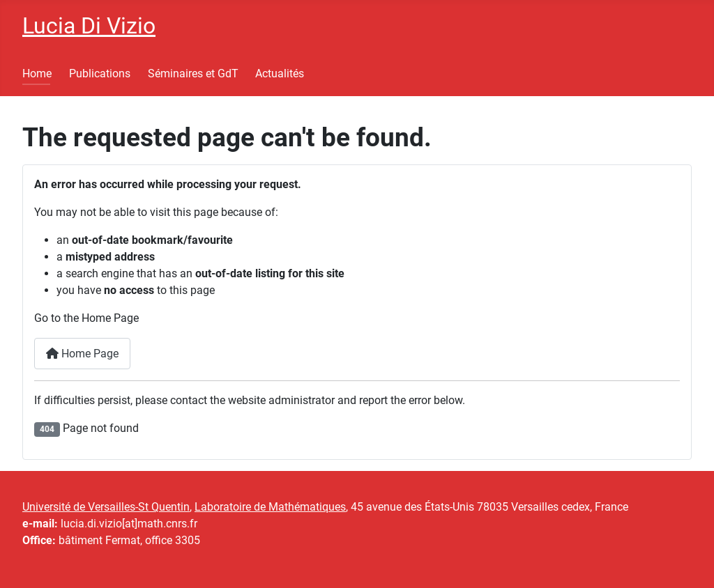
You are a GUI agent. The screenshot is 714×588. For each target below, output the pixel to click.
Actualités (280, 73)
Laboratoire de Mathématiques (270, 507)
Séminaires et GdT (193, 73)
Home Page (82, 354)
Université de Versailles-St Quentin (106, 507)
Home (37, 73)
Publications (100, 73)
